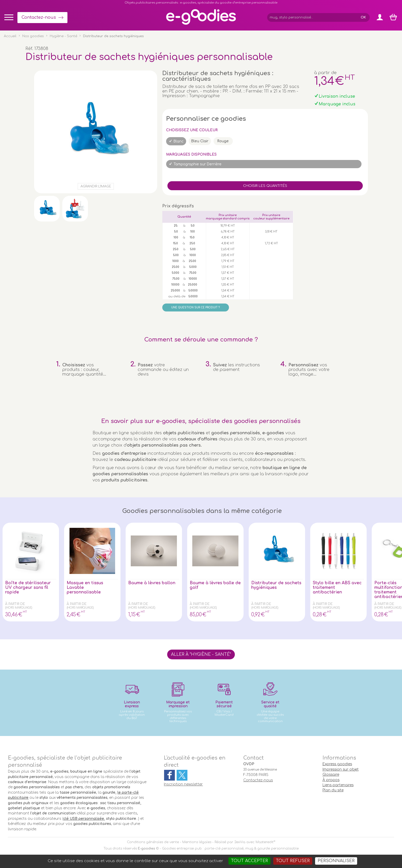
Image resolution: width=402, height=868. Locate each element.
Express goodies (337, 764)
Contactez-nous (39, 17)
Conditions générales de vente (153, 842)
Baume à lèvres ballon (152, 583)
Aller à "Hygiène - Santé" (201, 654)
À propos (331, 780)
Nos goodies (33, 36)
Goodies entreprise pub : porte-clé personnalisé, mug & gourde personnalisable (230, 849)
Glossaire (331, 775)
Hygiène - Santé (63, 36)
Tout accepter (249, 861)
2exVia (240, 842)
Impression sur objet (341, 769)
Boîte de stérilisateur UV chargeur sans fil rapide (28, 588)
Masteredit (265, 842)
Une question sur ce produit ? (195, 307)
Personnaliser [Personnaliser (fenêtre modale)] (336, 861)
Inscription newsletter (183, 784)
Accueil (10, 36)
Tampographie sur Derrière (198, 164)
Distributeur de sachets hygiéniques (277, 585)
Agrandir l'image (96, 186)
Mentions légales (197, 842)
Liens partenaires (338, 785)
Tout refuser (293, 861)
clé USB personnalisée (84, 819)
